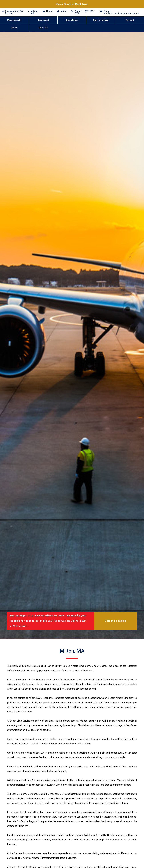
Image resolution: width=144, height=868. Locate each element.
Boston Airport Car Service (14, 12)
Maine (14, 28)
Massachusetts (14, 20)
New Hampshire (101, 20)
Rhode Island (72, 20)
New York (43, 28)
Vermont (130, 20)
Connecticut (43, 20)
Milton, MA (34, 12)
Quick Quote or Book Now (72, 4)
